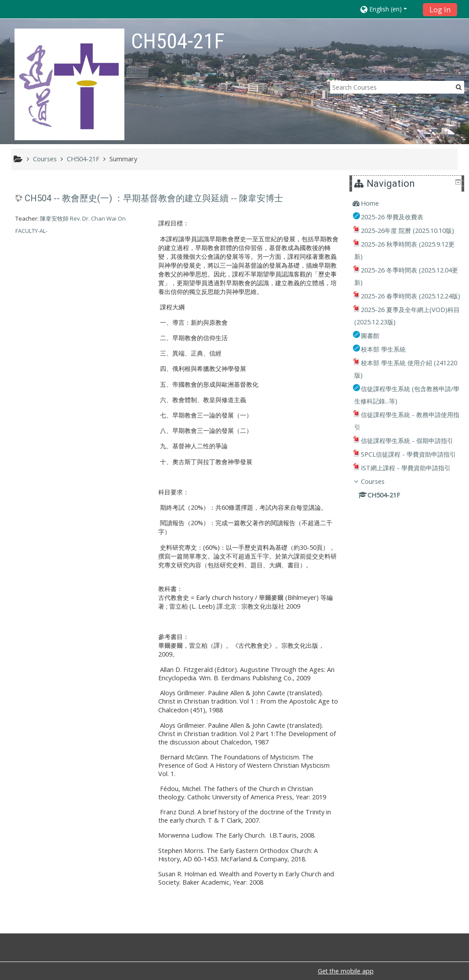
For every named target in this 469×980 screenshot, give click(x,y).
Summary (123, 159)
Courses (379, 543)
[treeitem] (408, 203)
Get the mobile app (346, 971)
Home (376, 203)
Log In (440, 10)
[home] (69, 84)
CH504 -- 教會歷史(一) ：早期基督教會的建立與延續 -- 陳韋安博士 (154, 198)
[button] (389, 9)
